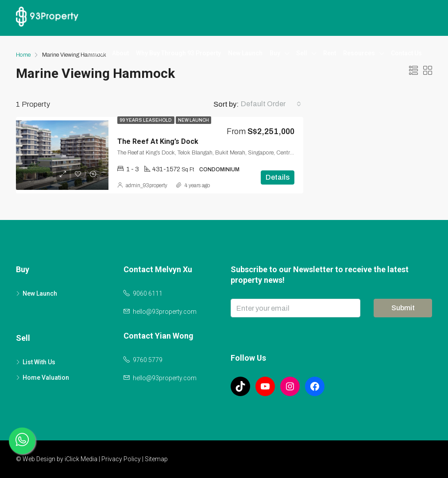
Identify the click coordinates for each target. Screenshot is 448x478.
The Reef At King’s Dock (158, 141)
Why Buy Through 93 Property (178, 53)
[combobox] (271, 104)
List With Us (39, 362)
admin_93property (147, 185)
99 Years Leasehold (146, 120)
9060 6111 (148, 293)
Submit (403, 308)
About (120, 53)
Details (278, 177)
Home (96, 53)
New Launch (245, 53)
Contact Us (406, 53)
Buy (275, 53)
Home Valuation (46, 378)
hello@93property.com (165, 312)
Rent (330, 53)
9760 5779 (148, 360)
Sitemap (156, 459)
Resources (359, 53)
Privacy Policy (121, 459)
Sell (302, 53)
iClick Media (81, 459)
